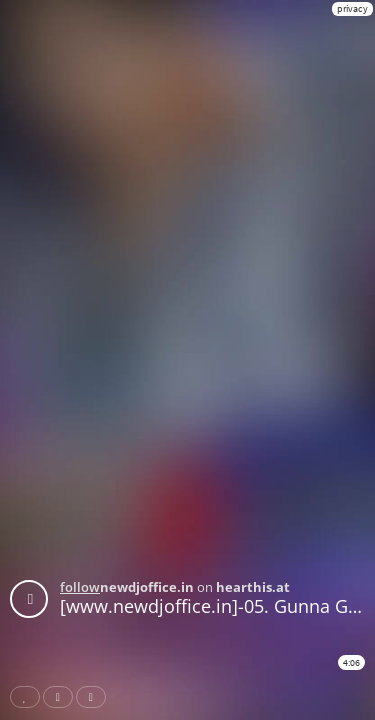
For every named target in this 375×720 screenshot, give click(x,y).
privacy (352, 8)
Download (95, 697)
